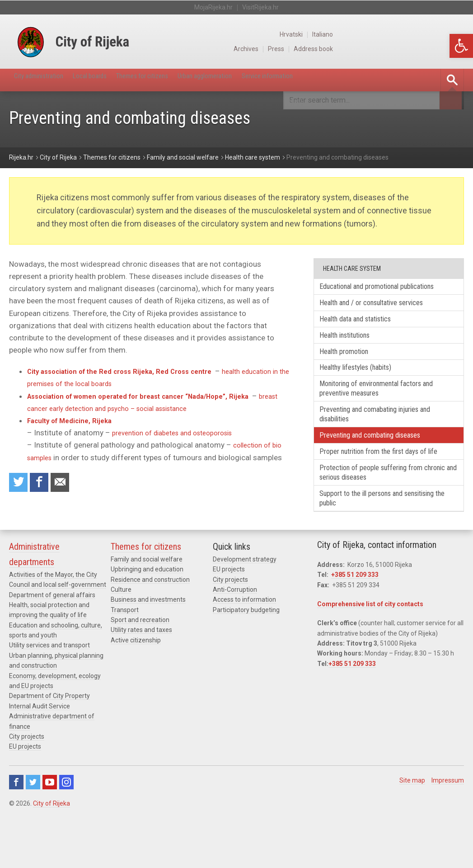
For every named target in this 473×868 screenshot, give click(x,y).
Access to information (244, 650)
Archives (372, 49)
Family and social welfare (147, 609)
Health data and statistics (365, 335)
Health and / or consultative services (384, 317)
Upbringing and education (147, 620)
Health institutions (354, 353)
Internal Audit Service (40, 757)
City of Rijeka (52, 854)
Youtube (50, 832)
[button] (461, 46)
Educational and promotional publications (369, 293)
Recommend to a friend (68, 484)
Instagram (66, 832)
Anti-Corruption (235, 640)
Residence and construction (150, 630)
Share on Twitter (20, 484)
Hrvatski (420, 34)
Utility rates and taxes (141, 680)
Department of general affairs (52, 645)
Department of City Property (49, 746)
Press (404, 49)
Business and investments (148, 650)
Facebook (16, 832)
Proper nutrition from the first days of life (384, 489)
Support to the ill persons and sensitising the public (372, 547)
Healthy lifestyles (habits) (365, 390)
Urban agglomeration (260, 80)
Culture (121, 640)
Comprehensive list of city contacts (370, 655)
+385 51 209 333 (355, 625)
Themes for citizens (180, 80)
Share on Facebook (44, 484)
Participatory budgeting (246, 660)
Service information (340, 80)
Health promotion (351, 371)
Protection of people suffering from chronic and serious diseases (381, 518)
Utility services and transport (49, 696)
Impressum (448, 830)
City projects (27, 787)
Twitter (33, 832)
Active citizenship (136, 691)
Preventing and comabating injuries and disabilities (387, 442)
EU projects (25, 797)
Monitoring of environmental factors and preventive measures (382, 413)
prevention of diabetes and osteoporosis (181, 433)
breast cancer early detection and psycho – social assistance (133, 409)
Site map (412, 830)
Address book (444, 49)
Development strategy (245, 609)
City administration (47, 80)
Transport (125, 660)
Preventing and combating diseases (382, 466)
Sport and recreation (140, 670)
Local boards (112, 80)
